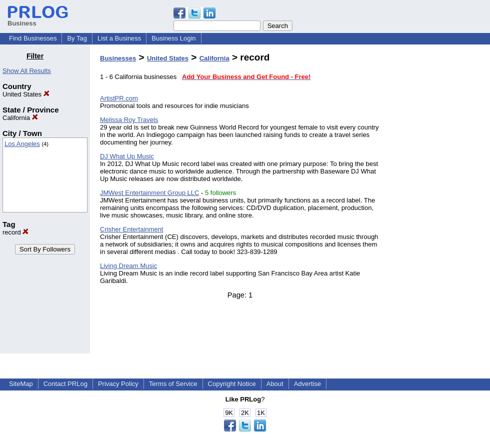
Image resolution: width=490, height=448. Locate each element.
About (275, 384)
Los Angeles (22, 144)
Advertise (307, 384)
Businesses (118, 58)
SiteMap (21, 384)
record (15, 232)
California (20, 118)
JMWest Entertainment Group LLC (149, 193)
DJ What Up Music (127, 156)
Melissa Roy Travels (129, 120)
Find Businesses (33, 38)
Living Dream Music (128, 266)
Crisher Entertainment (131, 229)
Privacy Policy (118, 384)
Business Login (173, 38)
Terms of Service (173, 384)
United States (26, 94)
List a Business (119, 38)
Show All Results (27, 71)
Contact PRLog (65, 384)
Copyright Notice (232, 384)
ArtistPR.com (119, 98)
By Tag (77, 38)
